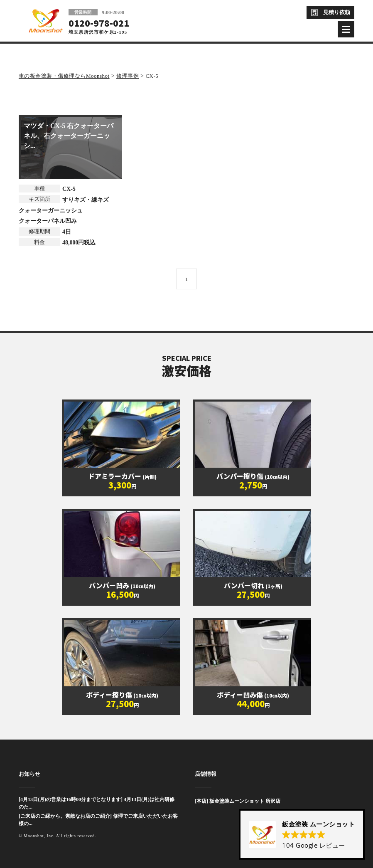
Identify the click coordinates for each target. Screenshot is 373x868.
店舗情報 (206, 774)
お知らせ (29, 774)
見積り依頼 (337, 12)
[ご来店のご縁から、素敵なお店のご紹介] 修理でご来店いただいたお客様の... (98, 820)
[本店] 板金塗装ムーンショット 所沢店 (238, 801)
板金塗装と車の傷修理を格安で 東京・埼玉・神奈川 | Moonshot (46, 21)
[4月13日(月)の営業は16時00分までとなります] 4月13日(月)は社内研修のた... (97, 803)
